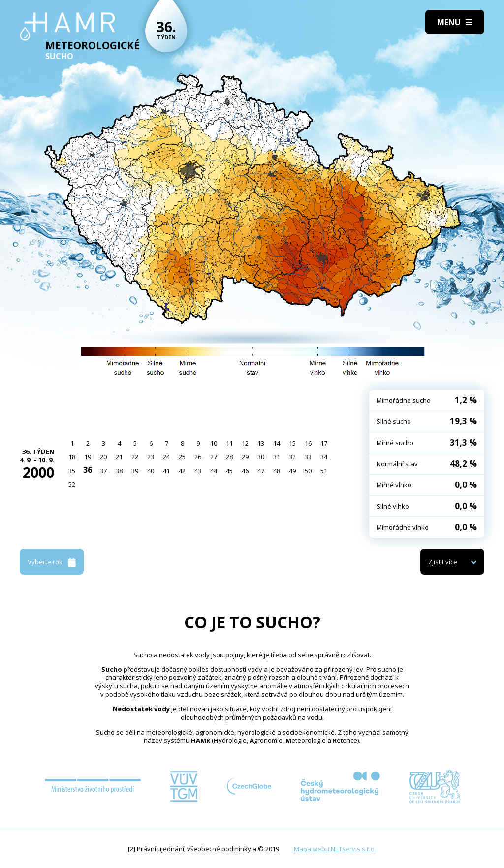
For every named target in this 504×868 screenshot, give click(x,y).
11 (229, 443)
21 (119, 457)
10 (214, 443)
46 (245, 471)
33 (308, 457)
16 (308, 443)
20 (103, 457)
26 (198, 457)
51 (324, 471)
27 (214, 457)
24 (166, 457)
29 (245, 457)
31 (277, 457)
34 (324, 457)
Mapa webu (312, 849)
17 (324, 443)
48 (277, 471)
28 (229, 457)
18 (72, 457)
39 (135, 471)
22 (135, 457)
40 (151, 471)
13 (261, 443)
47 (261, 471)
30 (261, 457)
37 (103, 471)
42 (182, 471)
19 (88, 457)
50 (308, 471)
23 (151, 457)
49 (292, 471)
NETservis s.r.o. (353, 849)
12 (245, 443)
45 (229, 471)
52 (72, 484)
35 (72, 471)
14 (277, 443)
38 (119, 471)
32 (292, 457)
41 (166, 471)
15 (292, 443)
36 (88, 470)
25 (182, 457)
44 (214, 471)
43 (198, 471)
